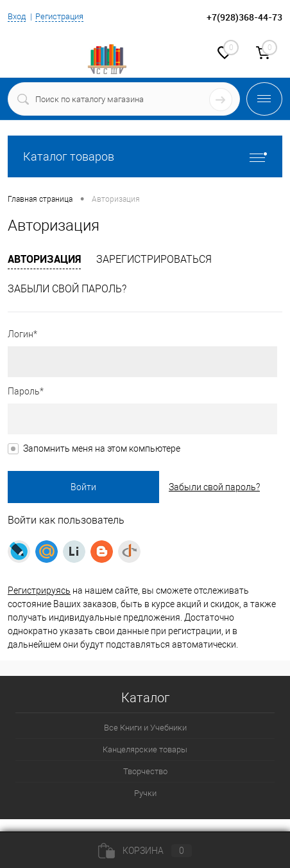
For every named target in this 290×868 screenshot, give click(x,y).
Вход (17, 16)
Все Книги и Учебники (145, 728)
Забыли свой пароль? (67, 289)
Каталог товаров (145, 156)
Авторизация (44, 259)
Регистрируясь (39, 590)
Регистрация (59, 16)
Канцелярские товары (145, 749)
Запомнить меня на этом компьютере (102, 448)
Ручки (145, 793)
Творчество (145, 771)
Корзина (145, 851)
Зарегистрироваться (154, 259)
